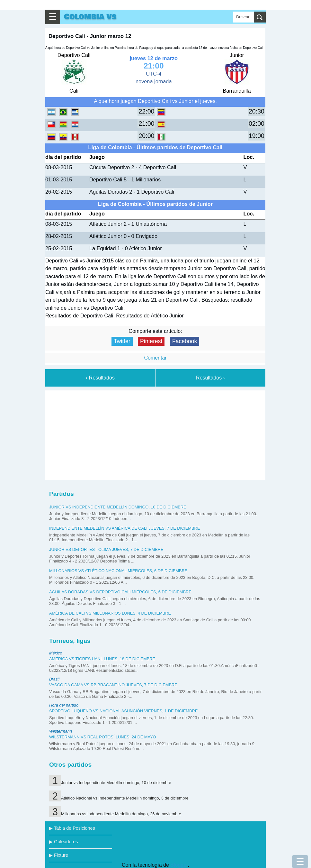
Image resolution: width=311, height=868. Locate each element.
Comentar (155, 358)
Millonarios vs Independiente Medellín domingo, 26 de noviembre (121, 814)
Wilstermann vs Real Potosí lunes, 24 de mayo (103, 737)
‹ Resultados (100, 378)
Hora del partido (64, 705)
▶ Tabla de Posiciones (72, 828)
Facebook (185, 341)
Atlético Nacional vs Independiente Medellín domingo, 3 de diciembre (125, 798)
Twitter (122, 341)
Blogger (179, 865)
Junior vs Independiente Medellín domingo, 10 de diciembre (118, 507)
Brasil (54, 679)
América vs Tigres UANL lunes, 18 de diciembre (102, 659)
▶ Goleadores (63, 842)
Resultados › (210, 378)
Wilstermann (61, 731)
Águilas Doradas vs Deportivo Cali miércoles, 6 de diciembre (120, 592)
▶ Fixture (59, 855)
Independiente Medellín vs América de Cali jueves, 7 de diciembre (124, 528)
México (56, 653)
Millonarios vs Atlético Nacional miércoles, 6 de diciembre (118, 571)
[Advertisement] (155, 434)
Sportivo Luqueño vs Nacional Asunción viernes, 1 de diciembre (123, 711)
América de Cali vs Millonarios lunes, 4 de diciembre (110, 613)
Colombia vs (90, 17)
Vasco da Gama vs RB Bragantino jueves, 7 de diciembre (113, 685)
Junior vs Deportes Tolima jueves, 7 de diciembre (106, 549)
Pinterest (151, 341)
